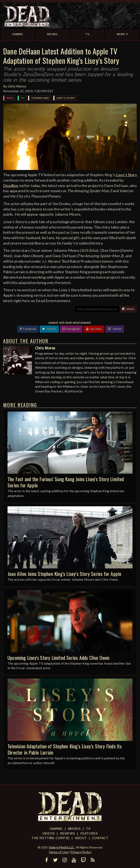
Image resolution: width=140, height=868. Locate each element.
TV (22, 98)
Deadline (11, 186)
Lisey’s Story (126, 175)
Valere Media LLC (62, 847)
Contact (100, 838)
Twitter (49, 329)
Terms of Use (58, 852)
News (10, 98)
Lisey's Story (66, 98)
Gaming (56, 829)
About (81, 838)
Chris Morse (17, 86)
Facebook (28, 329)
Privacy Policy (81, 852)
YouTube (94, 329)
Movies (74, 829)
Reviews (67, 834)
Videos (49, 834)
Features (89, 834)
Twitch (115, 329)
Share (128, 309)
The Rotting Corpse (50, 838)
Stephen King (40, 98)
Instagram (71, 329)
